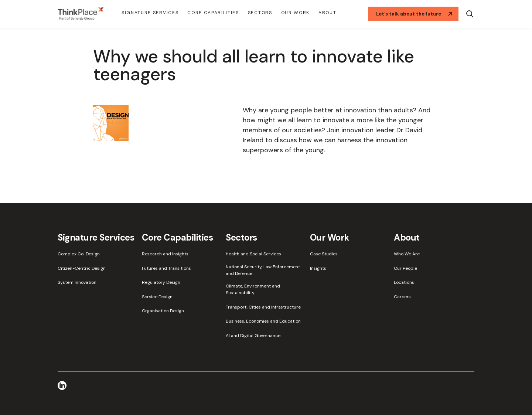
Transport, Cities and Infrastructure (263, 307)
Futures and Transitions (166, 268)
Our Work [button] (295, 13)
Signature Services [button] (150, 13)
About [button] (327, 13)
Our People (405, 268)
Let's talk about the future (414, 14)
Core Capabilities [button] (213, 13)
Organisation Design (163, 311)
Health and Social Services (253, 254)
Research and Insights (165, 254)
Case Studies (324, 254)
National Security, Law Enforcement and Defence (263, 270)
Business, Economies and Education (263, 321)
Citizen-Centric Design (82, 268)
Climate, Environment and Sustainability (253, 289)
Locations (404, 282)
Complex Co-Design (79, 254)
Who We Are (407, 254)
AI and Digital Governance (253, 336)
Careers (402, 297)
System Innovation (77, 282)
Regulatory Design (161, 282)
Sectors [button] (260, 13)
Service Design (157, 297)
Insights (318, 268)
